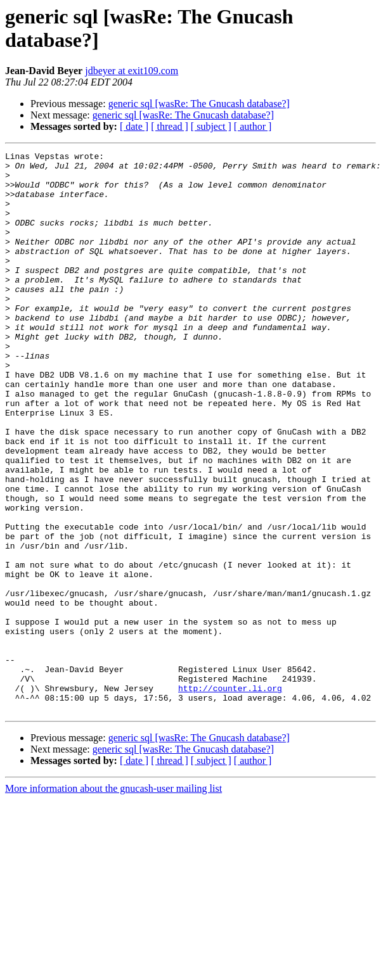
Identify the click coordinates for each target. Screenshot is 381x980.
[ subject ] (211, 126)
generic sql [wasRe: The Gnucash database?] (199, 104)
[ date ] (134, 126)
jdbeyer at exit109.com (132, 71)
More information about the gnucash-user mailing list (113, 900)
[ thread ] (170, 126)
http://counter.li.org (230, 796)
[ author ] (253, 126)
